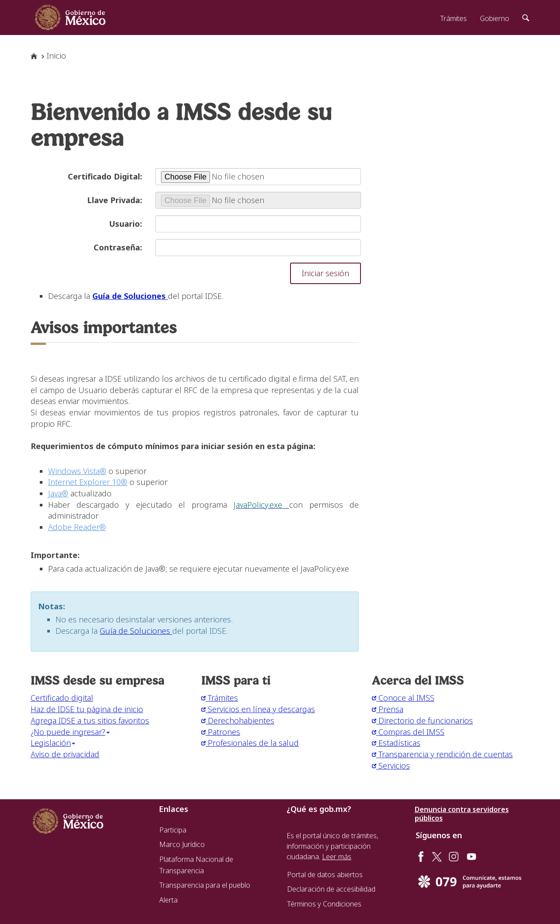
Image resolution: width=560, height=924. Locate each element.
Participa (173, 830)
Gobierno (495, 18)
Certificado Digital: (105, 176)
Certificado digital (62, 698)
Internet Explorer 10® (88, 482)
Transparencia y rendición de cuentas (442, 754)
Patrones (221, 732)
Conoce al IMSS (403, 698)
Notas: (52, 606)
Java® (58, 493)
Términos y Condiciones (324, 904)
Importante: (55, 555)
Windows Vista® (77, 471)
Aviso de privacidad (65, 754)
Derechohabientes (238, 720)
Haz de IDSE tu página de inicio (87, 709)
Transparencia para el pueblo (205, 885)
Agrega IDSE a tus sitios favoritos (90, 720)
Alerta (168, 900)
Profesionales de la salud (250, 743)
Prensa (388, 709)
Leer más (337, 857)
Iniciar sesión (325, 273)
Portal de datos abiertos (325, 875)
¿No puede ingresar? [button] (70, 732)
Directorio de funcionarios (422, 720)
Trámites (453, 18)
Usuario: (126, 224)
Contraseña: (118, 247)
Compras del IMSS (408, 732)
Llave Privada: (115, 200)
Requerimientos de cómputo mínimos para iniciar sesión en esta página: (173, 446)
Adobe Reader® (77, 527)
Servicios (391, 766)
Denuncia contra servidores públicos (462, 814)
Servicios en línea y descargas (258, 709)
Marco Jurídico (182, 844)
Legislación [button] (53, 743)
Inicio (56, 56)
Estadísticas (396, 743)
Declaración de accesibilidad (331, 889)
